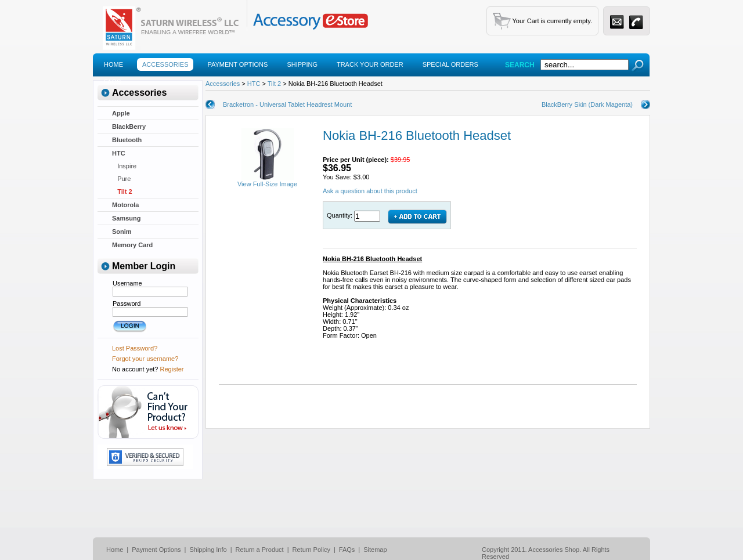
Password (127, 304)
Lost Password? (135, 348)
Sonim (122, 232)
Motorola (125, 205)
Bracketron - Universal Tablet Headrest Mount (287, 104)
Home (113, 64)
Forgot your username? (145, 359)
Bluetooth (127, 140)
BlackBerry (129, 127)
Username (127, 283)
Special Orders (450, 64)
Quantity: (340, 215)
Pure (121, 179)
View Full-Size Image (267, 181)
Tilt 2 (122, 192)
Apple (121, 113)
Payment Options (237, 64)
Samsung (127, 218)
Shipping (302, 64)
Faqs (112, 82)
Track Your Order (370, 64)
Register (172, 369)
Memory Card (132, 245)
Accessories (165, 64)
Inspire (124, 166)
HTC (119, 153)
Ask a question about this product (370, 191)
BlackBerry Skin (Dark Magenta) (587, 104)
